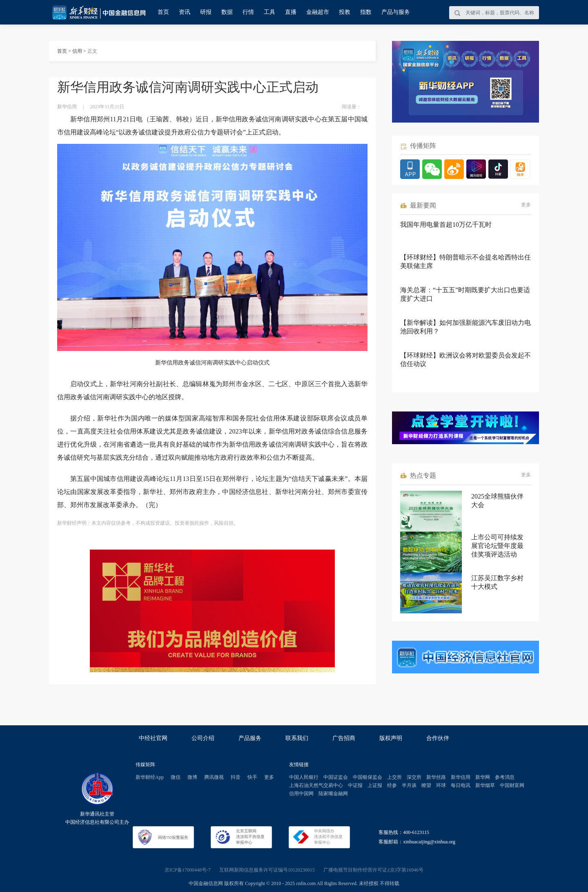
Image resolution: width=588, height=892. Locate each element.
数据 (227, 12)
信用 (77, 51)
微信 (176, 777)
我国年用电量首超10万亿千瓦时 (446, 225)
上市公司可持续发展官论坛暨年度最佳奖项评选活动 (497, 546)
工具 (269, 12)
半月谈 (409, 785)
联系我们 (297, 738)
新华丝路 (436, 777)
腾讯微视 (214, 777)
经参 (392, 785)
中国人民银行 (304, 777)
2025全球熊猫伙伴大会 (497, 501)
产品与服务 (396, 12)
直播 (291, 12)
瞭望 (426, 785)
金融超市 (318, 12)
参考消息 (505, 777)
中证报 (355, 785)
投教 (345, 12)
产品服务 (250, 738)
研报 (206, 12)
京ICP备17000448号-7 (188, 870)
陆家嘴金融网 (333, 794)
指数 (366, 12)
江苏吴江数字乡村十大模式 (497, 582)
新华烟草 (485, 785)
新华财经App (150, 777)
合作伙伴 (438, 738)
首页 (163, 12)
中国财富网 (512, 785)
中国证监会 (336, 777)
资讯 (185, 12)
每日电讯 (461, 785)
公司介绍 (203, 738)
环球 (441, 785)
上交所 (394, 777)
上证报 (375, 785)
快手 (252, 777)
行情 (248, 12)
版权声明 (391, 738)
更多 (526, 205)
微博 (192, 777)
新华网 (483, 777)
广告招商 (344, 738)
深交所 (414, 777)
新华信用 (461, 777)
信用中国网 (301, 794)
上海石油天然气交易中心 (316, 785)
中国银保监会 (367, 777)
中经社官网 (153, 738)
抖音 (236, 777)
